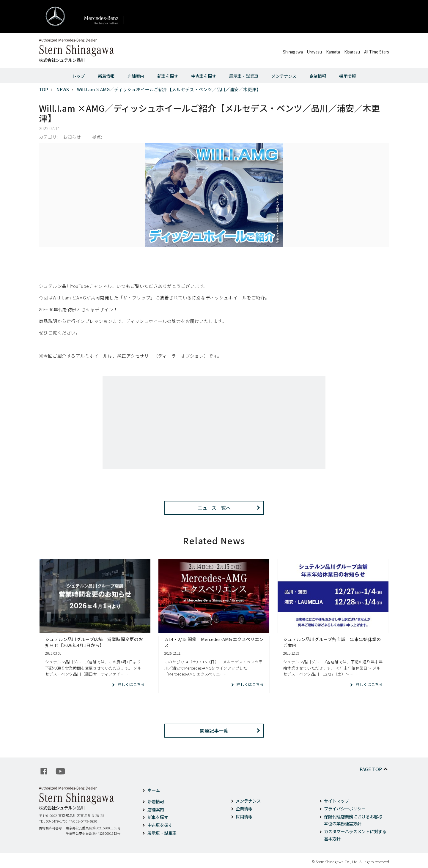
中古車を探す (204, 76)
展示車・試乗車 (244, 76)
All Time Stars (377, 52)
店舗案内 (136, 76)
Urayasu (314, 52)
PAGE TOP (374, 769)
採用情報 (347, 76)
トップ (78, 76)
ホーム (154, 790)
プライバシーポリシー (345, 808)
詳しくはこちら (131, 684)
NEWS (63, 89)
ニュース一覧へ (214, 508)
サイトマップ (336, 801)
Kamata (333, 52)
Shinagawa (293, 52)
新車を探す (168, 76)
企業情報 (318, 76)
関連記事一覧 (214, 730)
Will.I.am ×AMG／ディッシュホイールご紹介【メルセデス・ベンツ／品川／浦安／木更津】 (169, 89)
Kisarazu (352, 52)
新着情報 (106, 76)
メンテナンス (284, 76)
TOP (44, 89)
